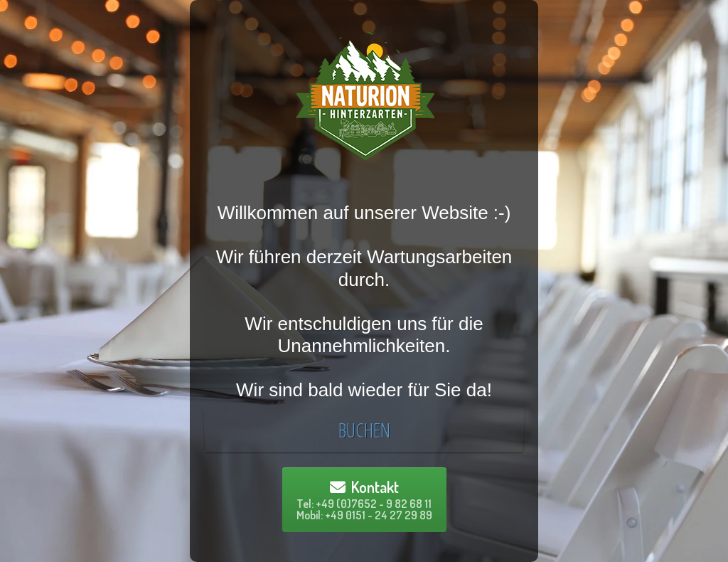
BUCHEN (364, 430)
